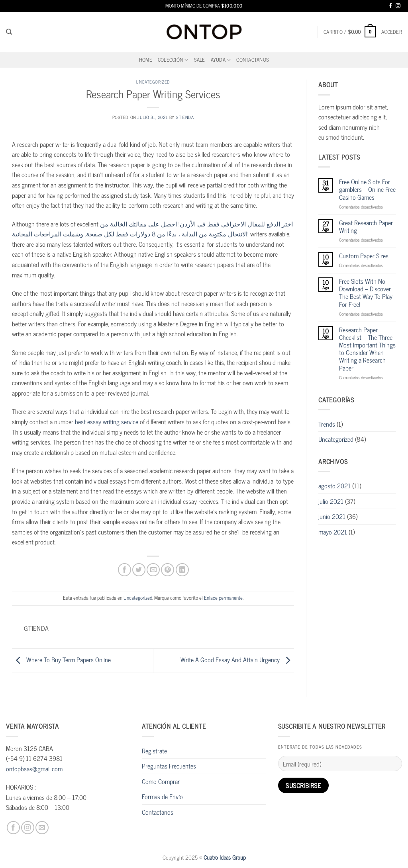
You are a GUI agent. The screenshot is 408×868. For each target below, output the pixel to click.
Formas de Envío (162, 796)
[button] (350, 32)
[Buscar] (9, 32)
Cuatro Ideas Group (225, 857)
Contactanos (253, 59)
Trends (327, 424)
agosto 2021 (334, 486)
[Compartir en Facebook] (125, 570)
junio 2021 (332, 516)
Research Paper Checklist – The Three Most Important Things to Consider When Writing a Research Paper (367, 349)
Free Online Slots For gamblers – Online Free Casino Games (367, 189)
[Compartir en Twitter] (139, 570)
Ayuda (221, 59)
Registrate (154, 751)
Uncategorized (153, 82)
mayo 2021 (333, 532)
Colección (173, 59)
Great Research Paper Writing (366, 226)
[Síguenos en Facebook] (390, 6)
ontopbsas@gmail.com (34, 769)
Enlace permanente (223, 598)
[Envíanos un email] (42, 828)
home (146, 59)
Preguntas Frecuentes (169, 766)
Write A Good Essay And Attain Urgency (237, 659)
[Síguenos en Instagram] (398, 6)
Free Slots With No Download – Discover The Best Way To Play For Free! (366, 293)
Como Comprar (161, 781)
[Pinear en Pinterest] (168, 570)
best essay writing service (107, 421)
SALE (200, 59)
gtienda (185, 117)
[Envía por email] (153, 570)
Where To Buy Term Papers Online (61, 659)
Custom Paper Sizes (364, 256)
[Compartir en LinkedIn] (182, 570)
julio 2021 (331, 501)
